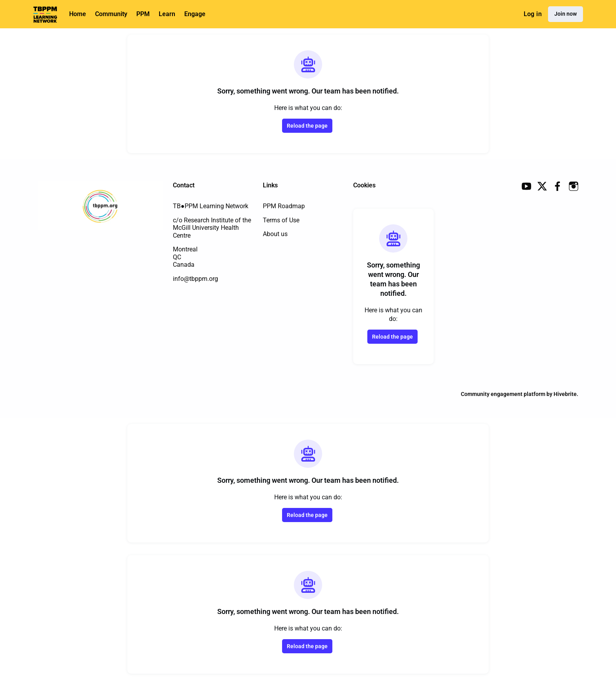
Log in (533, 14)
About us (275, 234)
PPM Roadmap (284, 206)
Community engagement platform (503, 394)
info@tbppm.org (195, 279)
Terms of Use (281, 220)
